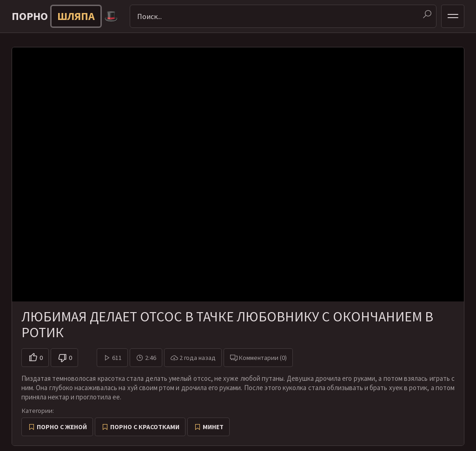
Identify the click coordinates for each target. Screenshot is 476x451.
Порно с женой (62, 427)
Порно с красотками (145, 427)
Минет (213, 427)
